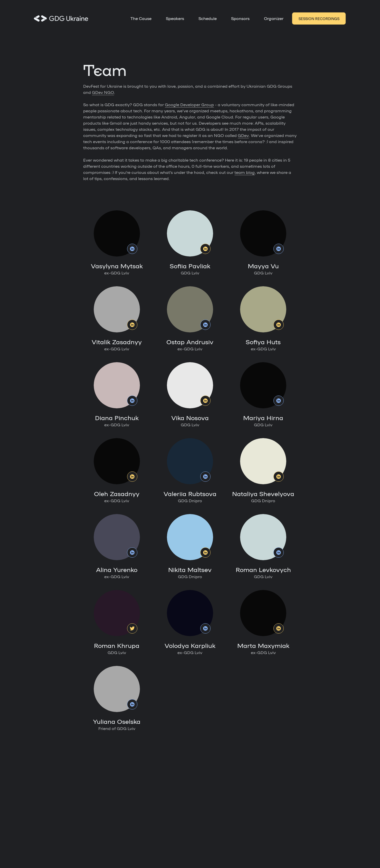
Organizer (274, 18)
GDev (243, 135)
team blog (245, 172)
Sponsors (240, 18)
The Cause (141, 18)
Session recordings (319, 18)
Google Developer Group (189, 105)
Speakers (175, 18)
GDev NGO (103, 92)
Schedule (208, 18)
